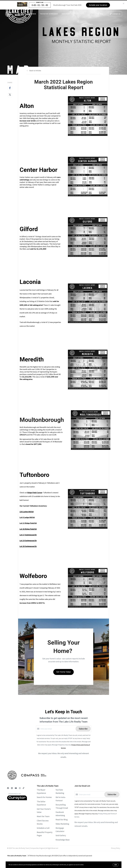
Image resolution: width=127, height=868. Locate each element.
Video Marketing (62, 824)
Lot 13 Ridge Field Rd (28, 523)
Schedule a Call (43, 828)
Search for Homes (44, 797)
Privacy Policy (116, 848)
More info (87, 865)
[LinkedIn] (12, 788)
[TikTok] (24, 788)
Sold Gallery (61, 835)
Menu (100, 14)
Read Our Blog (62, 820)
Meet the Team (43, 816)
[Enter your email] (58, 729)
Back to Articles (35, 71)
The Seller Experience (27, 14)
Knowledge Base (63, 840)
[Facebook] (8, 788)
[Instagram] (20, 788)
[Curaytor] (17, 800)
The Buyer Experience (49, 14)
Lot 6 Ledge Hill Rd (27, 517)
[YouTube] (16, 788)
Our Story (66, 14)
